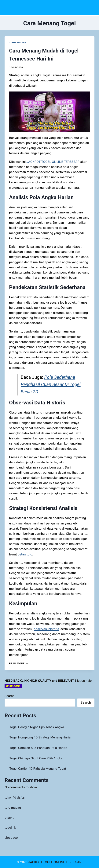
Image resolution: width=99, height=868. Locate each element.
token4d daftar (15, 797)
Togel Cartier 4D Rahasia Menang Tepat (38, 769)
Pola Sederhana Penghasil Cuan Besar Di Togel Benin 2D (51, 385)
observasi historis (46, 629)
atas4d (9, 818)
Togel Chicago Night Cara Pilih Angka (36, 758)
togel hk (10, 827)
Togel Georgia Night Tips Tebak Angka (37, 727)
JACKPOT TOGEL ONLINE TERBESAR (55, 862)
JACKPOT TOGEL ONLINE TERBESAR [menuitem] (53, 162)
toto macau (13, 808)
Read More (19, 663)
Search (9, 696)
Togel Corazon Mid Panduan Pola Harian (38, 748)
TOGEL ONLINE (17, 43)
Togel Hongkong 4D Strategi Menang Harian (41, 737)
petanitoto (25, 554)
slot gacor (12, 838)
